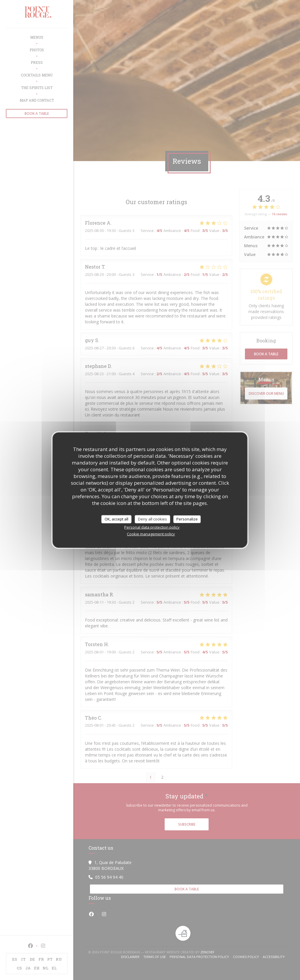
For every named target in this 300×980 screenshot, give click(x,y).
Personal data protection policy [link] (152, 527)
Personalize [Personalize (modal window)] (187, 519)
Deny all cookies (152, 519)
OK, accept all (116, 519)
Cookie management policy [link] (151, 534)
